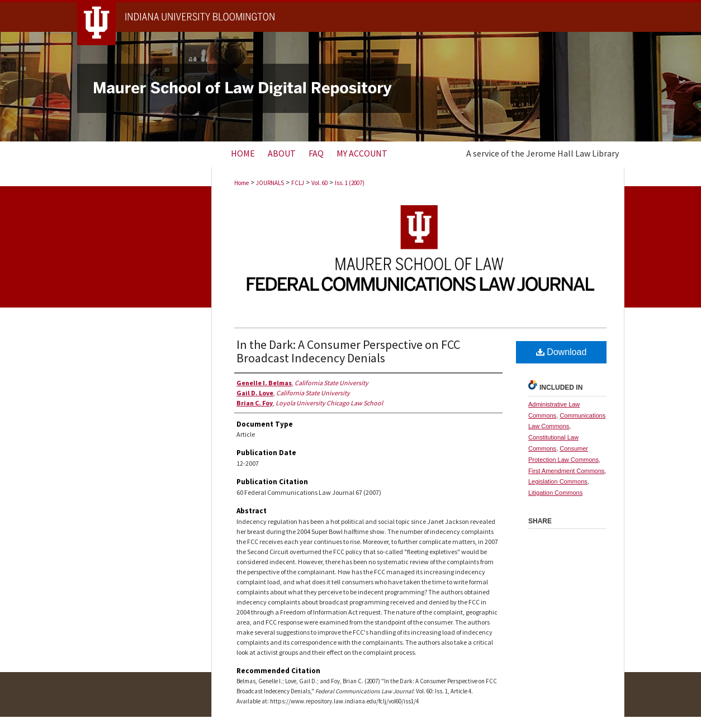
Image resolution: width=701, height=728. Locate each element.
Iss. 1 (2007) (350, 183)
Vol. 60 (319, 183)
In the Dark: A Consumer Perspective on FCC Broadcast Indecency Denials (348, 351)
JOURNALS (270, 183)
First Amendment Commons (566, 471)
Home (241, 183)
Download (562, 352)
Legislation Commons (558, 481)
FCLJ (298, 183)
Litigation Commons (555, 493)
